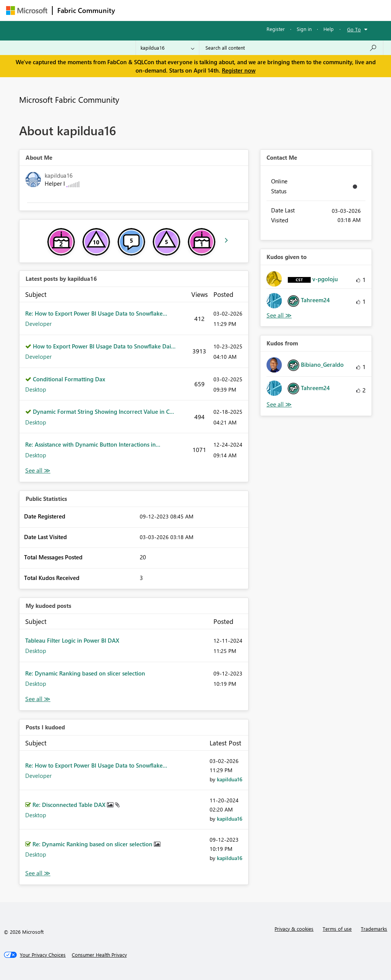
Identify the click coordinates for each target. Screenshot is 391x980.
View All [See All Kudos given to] (279, 315)
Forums (132, 10)
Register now (239, 70)
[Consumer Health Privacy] (99, 955)
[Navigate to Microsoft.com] (27, 11)
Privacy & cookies (294, 929)
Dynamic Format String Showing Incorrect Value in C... (103, 411)
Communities (231, 10)
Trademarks (374, 929)
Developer (38, 324)
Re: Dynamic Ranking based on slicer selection (85, 673)
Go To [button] (354, 29)
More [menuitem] (291, 10)
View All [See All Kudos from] (279, 404)
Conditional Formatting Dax (69, 379)
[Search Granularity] (167, 48)
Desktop (36, 389)
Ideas (197, 10)
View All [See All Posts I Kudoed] (38, 873)
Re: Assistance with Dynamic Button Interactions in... (93, 444)
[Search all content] (291, 48)
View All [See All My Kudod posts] (38, 699)
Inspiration (166, 10)
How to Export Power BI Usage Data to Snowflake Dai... (104, 346)
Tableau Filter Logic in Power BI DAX (72, 640)
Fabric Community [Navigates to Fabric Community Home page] (86, 10)
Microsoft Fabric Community (69, 99)
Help (329, 29)
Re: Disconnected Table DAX (70, 805)
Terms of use (337, 929)
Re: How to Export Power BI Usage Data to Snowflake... (96, 313)
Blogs (265, 10)
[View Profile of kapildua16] (230, 779)
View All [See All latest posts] (38, 471)
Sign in (304, 29)
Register (276, 29)
